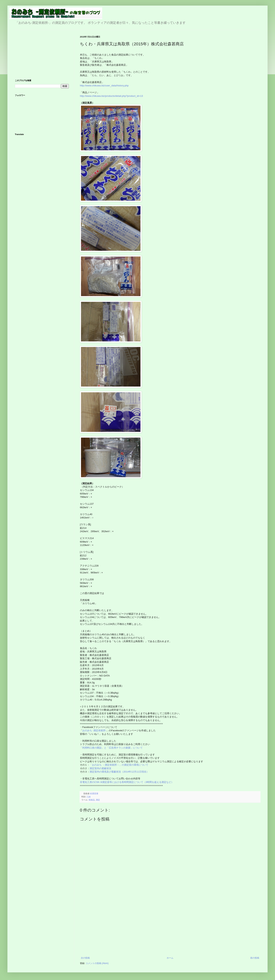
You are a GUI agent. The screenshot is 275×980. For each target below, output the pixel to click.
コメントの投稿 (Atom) (97, 963)
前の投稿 (255, 958)
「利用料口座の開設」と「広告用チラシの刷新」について (111, 748)
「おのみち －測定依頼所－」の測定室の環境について (119, 765)
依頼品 (92, 800)
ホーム (170, 958)
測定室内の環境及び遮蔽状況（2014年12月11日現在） (119, 772)
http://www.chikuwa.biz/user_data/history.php (104, 86)
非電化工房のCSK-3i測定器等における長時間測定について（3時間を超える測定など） (127, 782)
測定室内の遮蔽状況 (100, 768)
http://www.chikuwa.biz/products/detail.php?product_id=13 (111, 96)
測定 (98, 800)
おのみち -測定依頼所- (94, 730)
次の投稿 (85, 958)
